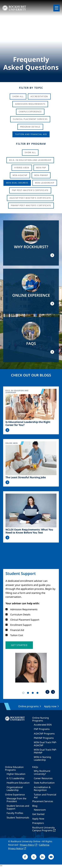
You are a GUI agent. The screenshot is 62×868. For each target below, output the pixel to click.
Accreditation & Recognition (42, 789)
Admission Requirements (30, 104)
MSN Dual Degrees (17, 183)
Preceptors (38, 823)
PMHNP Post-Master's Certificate (31, 205)
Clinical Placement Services (30, 119)
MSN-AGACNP (20, 175)
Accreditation (39, 96)
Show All (18, 96)
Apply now (50, 706)
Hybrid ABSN (22, 168)
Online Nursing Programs (41, 719)
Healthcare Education (18, 783)
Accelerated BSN (43, 725)
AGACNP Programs (44, 733)
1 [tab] (24, 693)
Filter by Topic (31, 88)
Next (53, 692)
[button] (19, 645)
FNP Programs (42, 729)
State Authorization (44, 783)
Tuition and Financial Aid (45, 796)
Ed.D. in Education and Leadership (30, 160)
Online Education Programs (14, 768)
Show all (30, 152)
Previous (47, 692)
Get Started (38, 814)
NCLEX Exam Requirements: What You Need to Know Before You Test (29, 531)
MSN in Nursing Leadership (42, 758)
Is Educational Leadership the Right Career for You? (28, 424)
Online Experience (15, 794)
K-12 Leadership (15, 778)
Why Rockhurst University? (42, 772)
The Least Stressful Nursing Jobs (26, 477)
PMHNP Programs (44, 738)
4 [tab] (38, 693)
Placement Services (43, 801)
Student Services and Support (18, 807)
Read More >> (7, 430)
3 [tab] (33, 693)
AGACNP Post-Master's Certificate (30, 198)
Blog (35, 806)
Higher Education (16, 774)
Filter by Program (31, 144)
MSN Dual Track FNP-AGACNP (45, 744)
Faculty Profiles (15, 813)
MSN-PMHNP (41, 175)
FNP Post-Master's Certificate (30, 190)
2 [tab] (29, 693)
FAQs (35, 767)
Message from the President (16, 800)
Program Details (30, 127)
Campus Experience (30, 112)
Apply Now (38, 819)
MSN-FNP (41, 168)
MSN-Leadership (45, 183)
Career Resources (43, 778)
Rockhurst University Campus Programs (44, 829)
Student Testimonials (18, 817)
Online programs (28, 706)
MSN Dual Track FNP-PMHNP (45, 751)
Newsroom (40, 810)
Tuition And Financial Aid (31, 134)
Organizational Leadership (15, 789)
